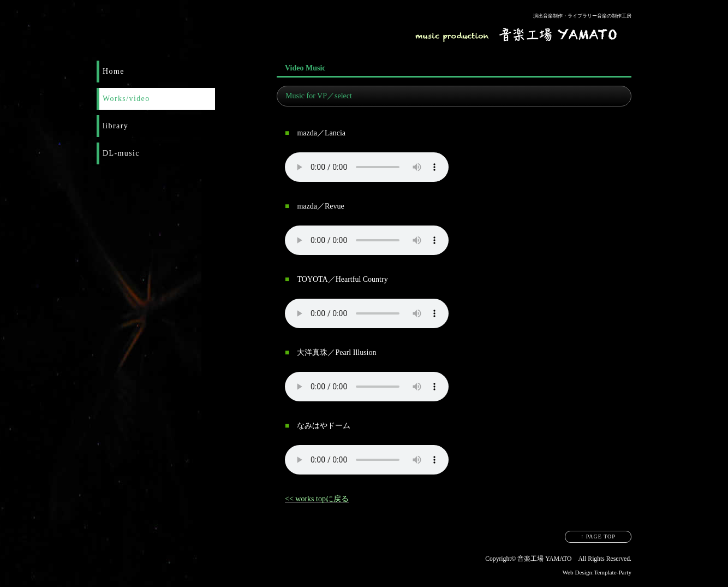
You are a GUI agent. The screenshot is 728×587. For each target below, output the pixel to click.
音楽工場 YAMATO (544, 559)
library (115, 126)
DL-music (121, 153)
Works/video (126, 99)
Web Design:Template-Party (597, 572)
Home (114, 71)
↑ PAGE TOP (598, 536)
